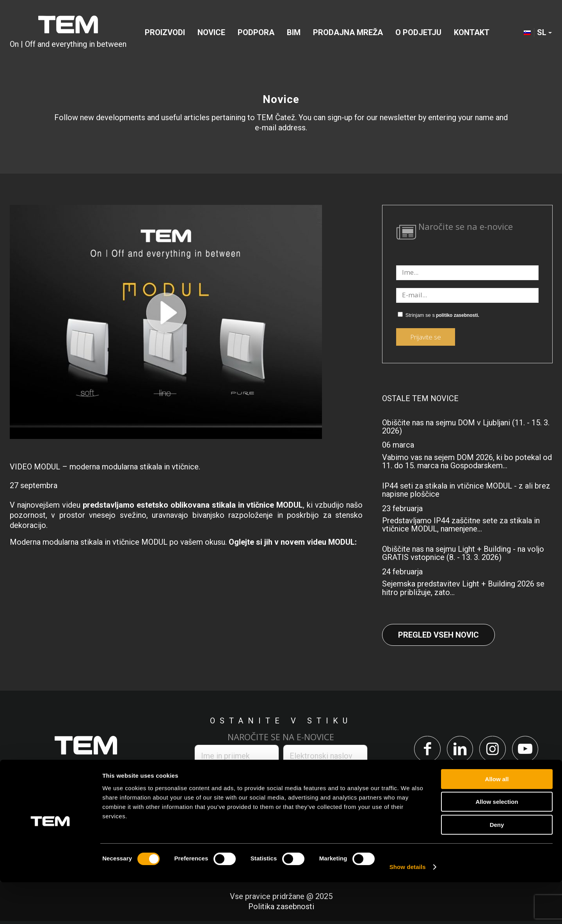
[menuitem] (165, 33)
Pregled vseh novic (438, 635)
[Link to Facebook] (423, 751)
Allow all (497, 821)
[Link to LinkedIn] (458, 751)
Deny (497, 866)
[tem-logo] (68, 33)
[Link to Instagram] (494, 751)
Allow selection (497, 844)
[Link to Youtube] (529, 751)
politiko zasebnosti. (458, 315)
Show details (408, 909)
